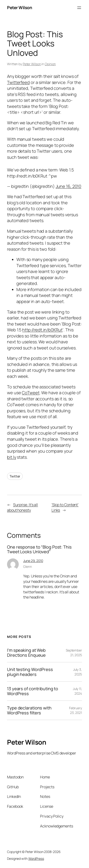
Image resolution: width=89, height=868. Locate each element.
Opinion (50, 64)
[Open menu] (79, 8)
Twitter (15, 476)
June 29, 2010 (33, 561)
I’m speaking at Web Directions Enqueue (26, 653)
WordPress (36, 859)
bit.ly (11, 457)
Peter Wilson (19, 8)
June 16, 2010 (69, 186)
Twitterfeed (18, 82)
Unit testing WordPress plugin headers (30, 672)
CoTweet (31, 393)
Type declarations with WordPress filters (29, 710)
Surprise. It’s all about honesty (22, 507)
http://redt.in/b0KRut (42, 330)
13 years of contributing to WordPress (33, 691)
